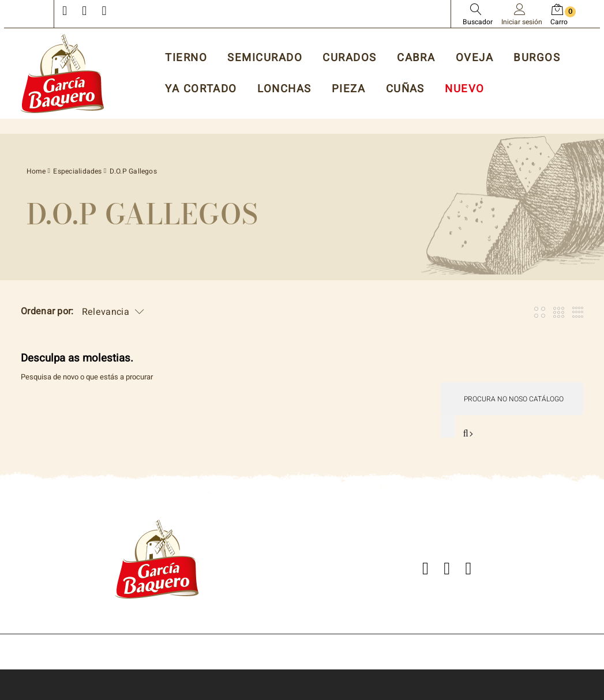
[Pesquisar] (512, 399)
